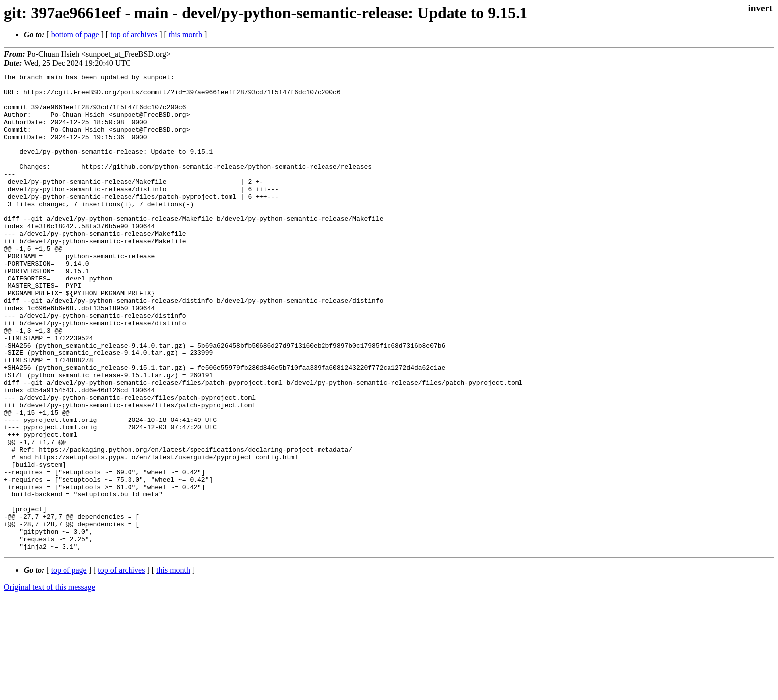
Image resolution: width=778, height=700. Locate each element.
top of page (69, 665)
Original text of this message (50, 682)
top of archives (134, 35)
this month (186, 35)
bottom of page (75, 35)
